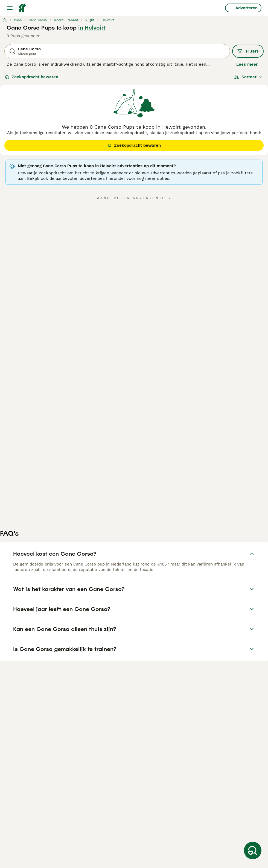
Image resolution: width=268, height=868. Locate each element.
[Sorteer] (248, 77)
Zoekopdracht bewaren (32, 77)
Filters (248, 51)
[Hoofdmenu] (10, 8)
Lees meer (247, 64)
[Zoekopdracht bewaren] (253, 850)
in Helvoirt (92, 28)
